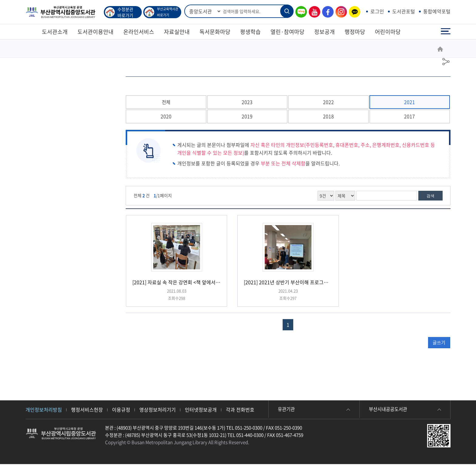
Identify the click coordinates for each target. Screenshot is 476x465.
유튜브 (313, 12)
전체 (166, 102)
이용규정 (121, 410)
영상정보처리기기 (158, 410)
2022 (328, 102)
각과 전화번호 (240, 410)
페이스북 (326, 12)
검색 (430, 197)
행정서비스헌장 (87, 410)
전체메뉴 (446, 31)
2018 (328, 117)
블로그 (300, 12)
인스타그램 (340, 12)
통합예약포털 (437, 11)
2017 (410, 117)
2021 (410, 102)
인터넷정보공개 (201, 410)
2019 (247, 117)
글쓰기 (439, 343)
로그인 (377, 11)
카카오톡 (353, 12)
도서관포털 (404, 11)
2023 (247, 102)
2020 (166, 117)
